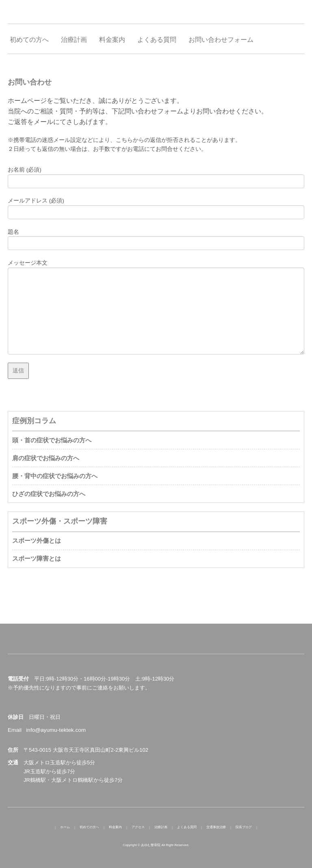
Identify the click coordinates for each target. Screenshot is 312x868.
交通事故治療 (216, 827)
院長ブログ (244, 827)
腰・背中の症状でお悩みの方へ (55, 476)
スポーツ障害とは (37, 558)
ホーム (65, 827)
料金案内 (115, 827)
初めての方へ (89, 827)
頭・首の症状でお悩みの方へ (52, 440)
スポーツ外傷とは (37, 541)
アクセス (138, 827)
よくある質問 (187, 827)
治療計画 (161, 827)
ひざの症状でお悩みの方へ (49, 494)
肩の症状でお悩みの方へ (46, 458)
